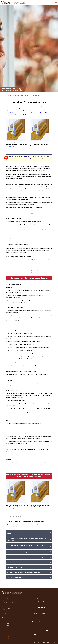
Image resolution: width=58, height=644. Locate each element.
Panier (35, 624)
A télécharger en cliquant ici (33, 296)
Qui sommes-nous (9, 634)
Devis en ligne (8, 632)
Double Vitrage (8, 623)
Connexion (36, 621)
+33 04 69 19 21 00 (37, 599)
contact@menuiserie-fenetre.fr (40, 602)
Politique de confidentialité (51, 642)
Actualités (8, 636)
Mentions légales (41, 642)
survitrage (7, 626)
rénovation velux (8, 628)
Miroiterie (7, 630)
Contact (7, 638)
